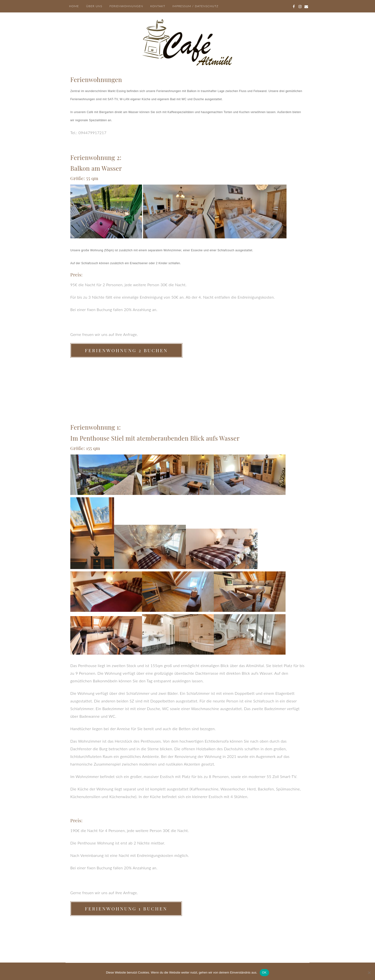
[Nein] (369, 973)
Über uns (94, 6)
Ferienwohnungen (126, 6)
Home (74, 6)
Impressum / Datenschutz (195, 6)
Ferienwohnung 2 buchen (126, 350)
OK (264, 972)
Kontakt (158, 6)
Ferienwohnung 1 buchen (126, 909)
